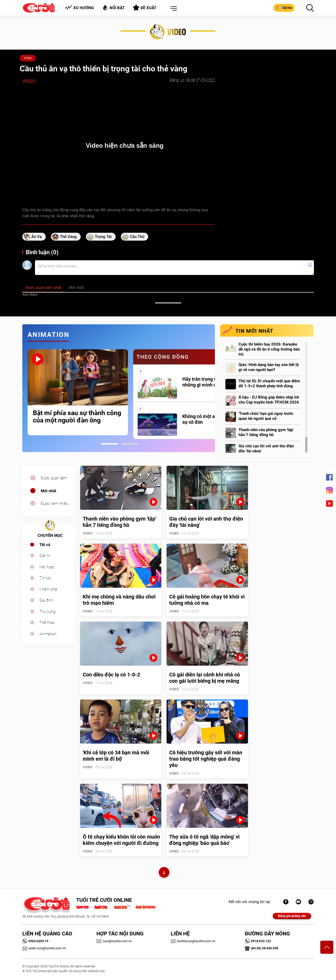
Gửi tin (284, 8)
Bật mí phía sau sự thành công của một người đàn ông (77, 417)
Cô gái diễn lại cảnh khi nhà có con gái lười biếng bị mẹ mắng (205, 678)
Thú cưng (47, 612)
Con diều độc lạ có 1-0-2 (111, 675)
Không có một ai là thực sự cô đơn (207, 419)
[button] (173, 9)
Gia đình (46, 600)
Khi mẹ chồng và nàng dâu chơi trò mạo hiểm (119, 600)
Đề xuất (145, 8)
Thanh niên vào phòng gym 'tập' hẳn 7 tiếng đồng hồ (266, 432)
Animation (48, 634)
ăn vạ (37, 237)
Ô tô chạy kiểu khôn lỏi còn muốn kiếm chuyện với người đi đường (121, 840)
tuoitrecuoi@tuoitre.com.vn (193, 941)
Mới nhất (48, 491)
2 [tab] (130, 444)
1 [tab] (109, 444)
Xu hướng (79, 8)
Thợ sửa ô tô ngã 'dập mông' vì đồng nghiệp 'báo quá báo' (204, 840)
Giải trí (45, 556)
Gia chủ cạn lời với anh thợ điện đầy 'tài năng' (266, 449)
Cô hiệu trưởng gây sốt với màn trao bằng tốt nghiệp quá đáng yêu (206, 759)
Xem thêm (30, 295)
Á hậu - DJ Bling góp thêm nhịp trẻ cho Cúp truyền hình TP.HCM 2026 (269, 400)
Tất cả (45, 545)
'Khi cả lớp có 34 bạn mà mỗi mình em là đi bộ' (116, 756)
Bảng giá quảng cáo (292, 916)
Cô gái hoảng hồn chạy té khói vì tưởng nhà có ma (207, 600)
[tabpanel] (78, 392)
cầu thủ (137, 237)
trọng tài (103, 237)
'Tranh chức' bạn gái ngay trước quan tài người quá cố (266, 416)
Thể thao (47, 623)
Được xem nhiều (55, 504)
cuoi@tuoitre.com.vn (114, 941)
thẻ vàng (68, 237)
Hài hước (47, 567)
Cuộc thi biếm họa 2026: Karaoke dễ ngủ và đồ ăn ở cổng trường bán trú (269, 349)
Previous (21, 394)
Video (28, 58)
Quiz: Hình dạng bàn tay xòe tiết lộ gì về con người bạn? (269, 367)
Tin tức (45, 578)
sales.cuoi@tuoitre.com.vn (44, 948)
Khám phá (48, 589)
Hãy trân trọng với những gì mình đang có (206, 382)
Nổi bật (113, 7)
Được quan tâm (54, 478)
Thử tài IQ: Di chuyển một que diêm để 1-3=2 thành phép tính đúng (269, 383)
